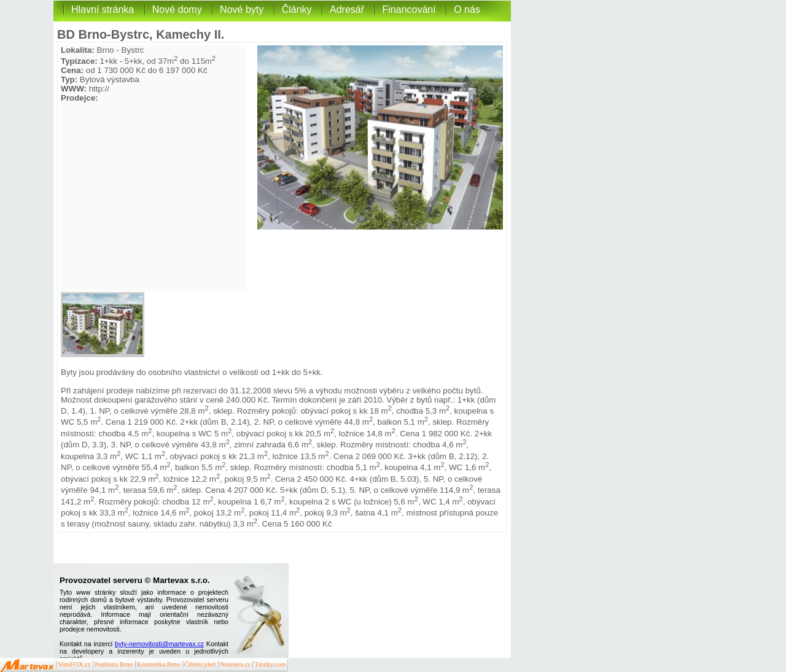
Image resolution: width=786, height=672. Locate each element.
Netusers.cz (235, 664)
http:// (99, 89)
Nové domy (177, 10)
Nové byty (242, 10)
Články (297, 10)
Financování (409, 10)
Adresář (347, 10)
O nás (467, 10)
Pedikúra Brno (114, 664)
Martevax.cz (27, 666)
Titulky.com (270, 664)
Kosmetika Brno (158, 664)
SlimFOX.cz (74, 664)
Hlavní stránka (103, 10)
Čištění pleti (200, 664)
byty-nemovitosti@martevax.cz (159, 644)
